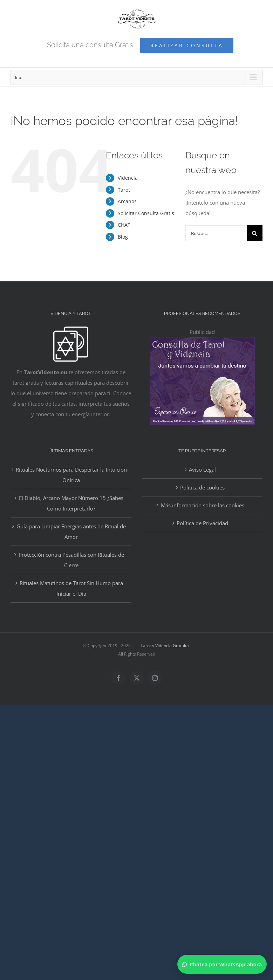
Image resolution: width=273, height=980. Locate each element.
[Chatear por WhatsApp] (222, 964)
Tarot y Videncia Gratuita (165, 646)
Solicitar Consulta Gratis (146, 213)
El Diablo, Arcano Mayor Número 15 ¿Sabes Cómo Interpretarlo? (71, 503)
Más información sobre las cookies (203, 505)
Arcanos (127, 201)
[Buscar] (255, 233)
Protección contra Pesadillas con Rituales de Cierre (71, 560)
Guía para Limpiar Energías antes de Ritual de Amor (71, 532)
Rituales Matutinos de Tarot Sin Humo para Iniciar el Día (71, 588)
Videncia (128, 178)
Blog (123, 237)
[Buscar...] (216, 233)
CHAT (124, 225)
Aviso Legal (202, 470)
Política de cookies (202, 487)
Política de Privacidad (202, 523)
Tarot (124, 190)
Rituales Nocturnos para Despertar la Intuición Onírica (71, 475)
